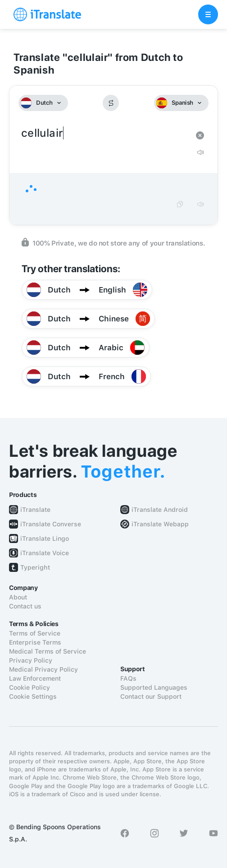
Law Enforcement (35, 678)
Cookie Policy (30, 687)
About (18, 597)
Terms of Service (35, 633)
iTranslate (35, 510)
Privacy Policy (31, 660)
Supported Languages (154, 687)
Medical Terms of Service (48, 651)
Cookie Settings (33, 696)
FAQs (128, 678)
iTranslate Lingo (45, 538)
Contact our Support (151, 696)
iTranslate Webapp (160, 524)
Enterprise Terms (35, 642)
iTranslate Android (160, 510)
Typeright (35, 567)
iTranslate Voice (45, 553)
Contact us (25, 606)
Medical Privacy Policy (43, 669)
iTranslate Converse (51, 524)
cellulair (104, 133)
